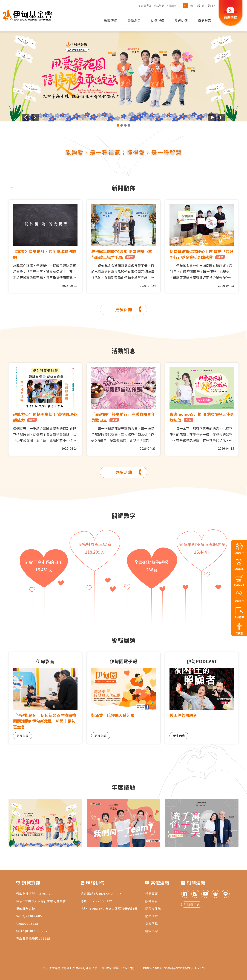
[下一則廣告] (35, 117)
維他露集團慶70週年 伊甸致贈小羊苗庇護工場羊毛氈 (122, 254)
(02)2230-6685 (29, 916)
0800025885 (27, 923)
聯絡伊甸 (152, 931)
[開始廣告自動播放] (212, 117)
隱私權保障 (153, 908)
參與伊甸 (181, 20)
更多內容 (23, 736)
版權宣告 (152, 901)
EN (214, 6)
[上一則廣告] (26, 117)
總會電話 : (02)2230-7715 (101, 894)
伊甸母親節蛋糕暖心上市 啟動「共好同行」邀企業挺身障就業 (201, 254)
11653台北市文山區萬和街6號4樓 (113, 908)
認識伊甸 (111, 20)
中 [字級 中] (186, 6)
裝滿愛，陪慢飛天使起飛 (113, 715)
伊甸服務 (158, 20)
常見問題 (152, 894)
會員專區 (146, 6)
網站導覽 (159, 6)
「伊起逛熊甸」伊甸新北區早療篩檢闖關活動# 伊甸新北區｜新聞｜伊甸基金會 (45, 721)
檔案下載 (152, 923)
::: (139, 6)
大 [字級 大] (192, 6)
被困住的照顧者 (183, 715)
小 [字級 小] (180, 6)
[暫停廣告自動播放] (221, 117)
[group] (123, 76)
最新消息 (134, 20)
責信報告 (204, 20)
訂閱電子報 (192, 905)
